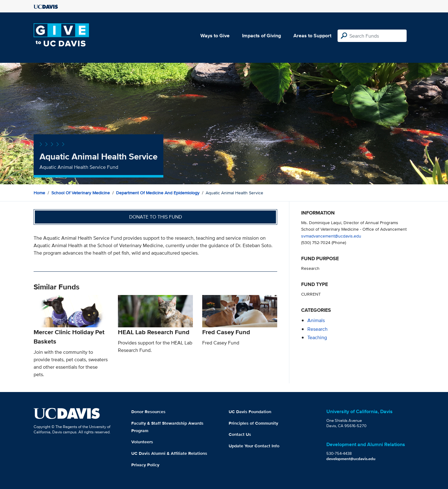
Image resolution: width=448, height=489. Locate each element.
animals (316, 320)
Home (39, 193)
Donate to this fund (156, 217)
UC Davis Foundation (250, 412)
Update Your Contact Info (254, 446)
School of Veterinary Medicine (81, 193)
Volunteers (142, 442)
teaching (317, 337)
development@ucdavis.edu (351, 459)
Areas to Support (312, 36)
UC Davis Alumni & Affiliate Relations (169, 453)
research (317, 329)
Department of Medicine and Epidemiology (158, 193)
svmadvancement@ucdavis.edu (331, 236)
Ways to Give (215, 36)
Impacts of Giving (261, 36)
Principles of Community (253, 423)
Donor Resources (148, 412)
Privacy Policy (145, 465)
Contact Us (240, 434)
